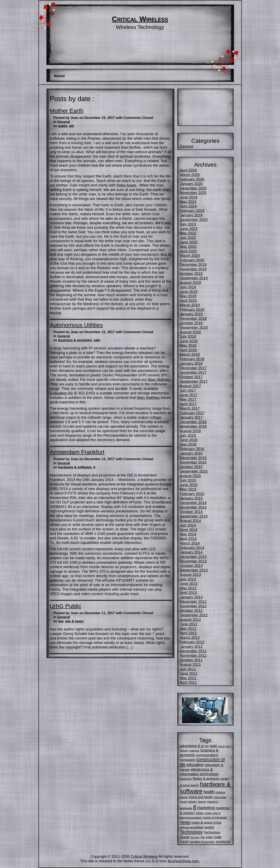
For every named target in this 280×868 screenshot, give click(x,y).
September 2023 (194, 220)
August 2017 (190, 386)
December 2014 (193, 503)
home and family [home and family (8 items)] (201, 797)
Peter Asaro (127, 185)
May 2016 (188, 444)
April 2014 (188, 539)
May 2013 (188, 588)
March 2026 (190, 175)
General (64, 122)
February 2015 (192, 494)
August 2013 (190, 575)
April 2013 (188, 593)
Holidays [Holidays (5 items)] (220, 792)
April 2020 (188, 251)
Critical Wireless (140, 19)
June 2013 (189, 584)
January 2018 (191, 363)
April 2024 (188, 206)
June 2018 (189, 341)
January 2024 (191, 215)
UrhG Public (66, 606)
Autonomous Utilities (76, 325)
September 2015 (194, 471)
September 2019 (194, 278)
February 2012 (192, 642)
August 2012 (190, 620)
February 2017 (192, 413)
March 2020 (190, 256)
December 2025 (193, 188)
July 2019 (188, 287)
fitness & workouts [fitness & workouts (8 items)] (206, 779)
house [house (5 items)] (183, 802)
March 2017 (190, 408)
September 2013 (194, 570)
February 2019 (192, 310)
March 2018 (190, 354)
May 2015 (188, 489)
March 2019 (190, 305)
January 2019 (191, 314)
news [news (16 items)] (185, 822)
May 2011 (188, 678)
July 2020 (188, 238)
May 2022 (188, 233)
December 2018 (193, 319)
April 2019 (188, 301)
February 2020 (192, 260)
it (94, 467)
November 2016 (193, 426)
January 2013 (191, 597)
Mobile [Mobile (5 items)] (200, 813)
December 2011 (193, 651)
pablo (63, 126)
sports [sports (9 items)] (209, 827)
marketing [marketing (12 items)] (206, 808)
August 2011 (190, 664)
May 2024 (188, 202)
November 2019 (193, 269)
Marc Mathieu (159, 380)
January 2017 (191, 417)
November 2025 (193, 193)
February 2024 (192, 211)
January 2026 (191, 184)
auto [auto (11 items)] (213, 746)
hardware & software (75, 467)
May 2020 (188, 247)
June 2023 (189, 229)
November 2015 (193, 462)
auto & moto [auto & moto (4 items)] (224, 746)
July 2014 (188, 525)
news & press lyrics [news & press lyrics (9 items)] (206, 822)
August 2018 (190, 332)
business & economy (75, 340)
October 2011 (191, 660)
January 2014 (191, 552)
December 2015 (193, 458)
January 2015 (191, 498)
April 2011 (188, 682)
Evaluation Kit (61, 393)
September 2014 (194, 516)
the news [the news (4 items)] (195, 837)
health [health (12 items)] (209, 792)
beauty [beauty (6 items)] (184, 751)
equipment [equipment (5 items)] (186, 779)
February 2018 (192, 359)
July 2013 (188, 579)
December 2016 (193, 422)
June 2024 (189, 197)
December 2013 (193, 557)
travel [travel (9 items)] (184, 841)
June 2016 (189, 440)
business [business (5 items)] (194, 751)
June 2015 (189, 485)
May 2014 (188, 534)
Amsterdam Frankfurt (77, 452)
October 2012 (191, 611)
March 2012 (190, 638)
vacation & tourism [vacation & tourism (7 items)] (202, 842)
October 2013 (191, 566)
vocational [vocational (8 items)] (223, 841)
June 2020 (189, 242)
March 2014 (190, 543)
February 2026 (192, 179)
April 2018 (188, 350)
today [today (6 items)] (210, 837)
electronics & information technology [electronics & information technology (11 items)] (199, 772)
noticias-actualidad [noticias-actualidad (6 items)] (192, 827)
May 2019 (188, 296)
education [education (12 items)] (195, 765)
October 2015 (191, 467)
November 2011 (193, 655)
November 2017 (193, 372)
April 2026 (188, 170)
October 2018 (191, 323)
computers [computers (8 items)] (188, 760)
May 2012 (188, 629)
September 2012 (194, 615)
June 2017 (189, 395)
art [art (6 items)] (207, 746)
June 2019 (189, 292)
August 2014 (190, 521)
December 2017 (193, 368)
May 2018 (188, 345)
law (61, 621)
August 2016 (190, 431)
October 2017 (191, 377)
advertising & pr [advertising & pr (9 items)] (192, 746)
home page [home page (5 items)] (220, 797)
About (59, 76)
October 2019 (191, 274)
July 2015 (188, 480)
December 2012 (193, 602)
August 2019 (190, 283)
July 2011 (188, 669)
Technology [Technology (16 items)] (191, 832)
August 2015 (190, 476)
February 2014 (192, 548)
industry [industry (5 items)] (192, 802)
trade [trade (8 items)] (218, 837)
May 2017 (188, 399)
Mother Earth (67, 111)
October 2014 (191, 512)
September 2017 (194, 381)
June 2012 (189, 624)
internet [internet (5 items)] (202, 802)
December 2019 (193, 265)
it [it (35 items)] (195, 807)
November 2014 (193, 507)
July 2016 (188, 435)
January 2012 (191, 647)
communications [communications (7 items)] (207, 755)
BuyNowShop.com (183, 861)
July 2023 (188, 224)
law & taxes (75, 621)
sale (97, 340)
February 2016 (192, 449)
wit (71, 126)
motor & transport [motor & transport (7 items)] (215, 817)
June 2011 (189, 673)
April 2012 (188, 633)
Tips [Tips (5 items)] (203, 837)
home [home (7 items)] (184, 797)
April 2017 (188, 404)
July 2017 (188, 390)
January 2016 (191, 453)
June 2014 (189, 530)
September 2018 (194, 327)
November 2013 (193, 561)
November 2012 (193, 606)
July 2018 (188, 336)
